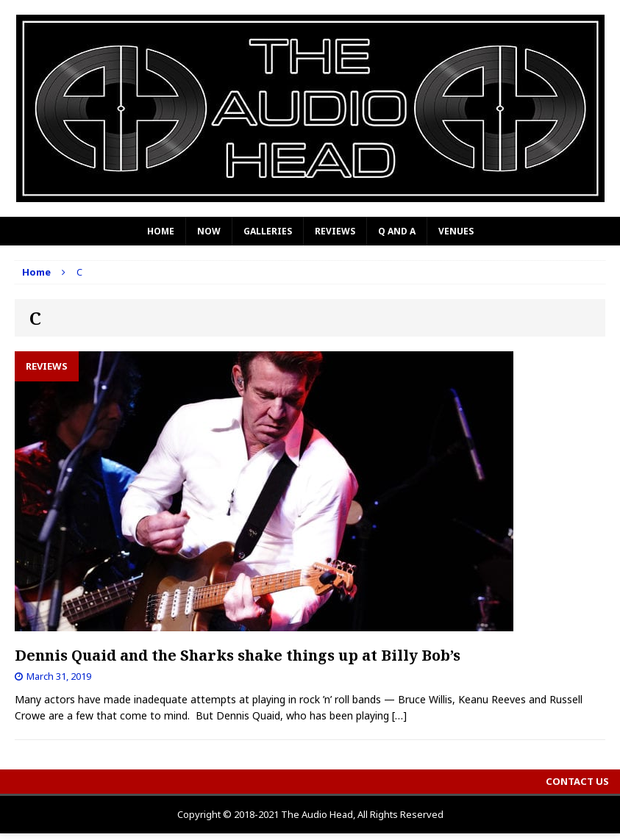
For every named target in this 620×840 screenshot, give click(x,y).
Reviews (335, 231)
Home (161, 231)
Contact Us (577, 781)
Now (209, 231)
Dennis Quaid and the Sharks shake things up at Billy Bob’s (238, 655)
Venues (456, 231)
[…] (399, 715)
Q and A (397, 231)
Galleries (268, 231)
